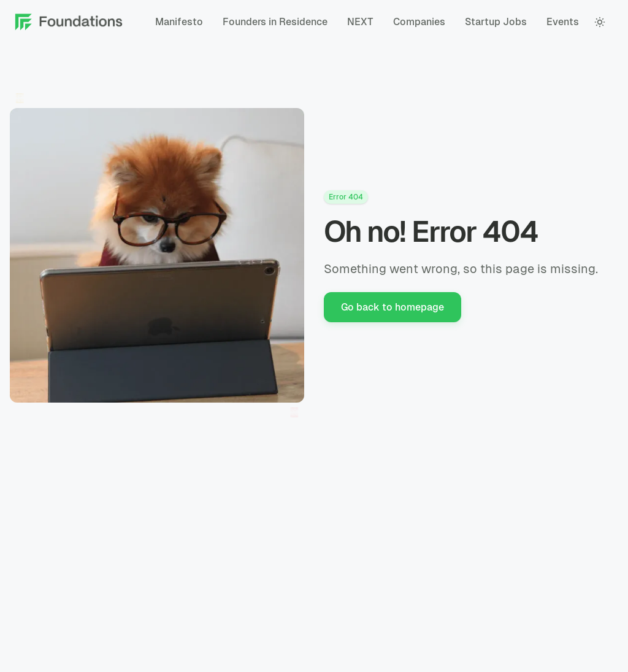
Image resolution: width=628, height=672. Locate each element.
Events (563, 22)
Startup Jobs (496, 22)
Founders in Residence (275, 22)
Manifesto (179, 22)
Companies (419, 22)
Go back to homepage (392, 307)
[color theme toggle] (600, 22)
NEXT (360, 22)
